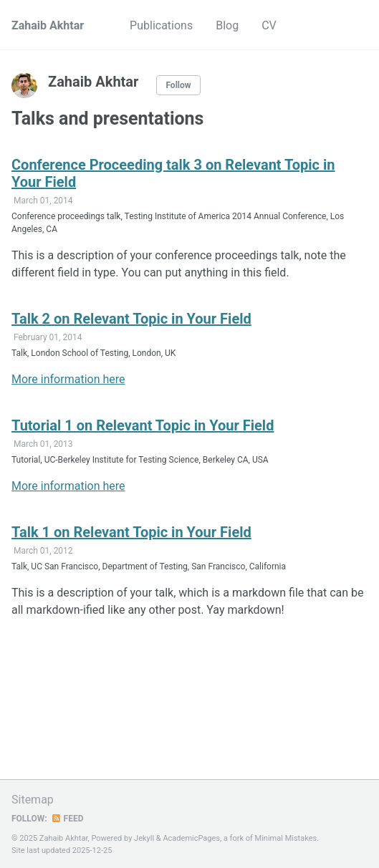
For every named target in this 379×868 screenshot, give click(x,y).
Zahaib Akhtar (48, 25)
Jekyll (144, 838)
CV (269, 25)
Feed (67, 819)
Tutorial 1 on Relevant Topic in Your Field (143, 425)
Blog (227, 25)
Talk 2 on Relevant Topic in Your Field (131, 319)
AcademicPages (191, 838)
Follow (178, 85)
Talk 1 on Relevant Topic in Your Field (131, 532)
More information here (68, 379)
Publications (161, 25)
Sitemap (33, 800)
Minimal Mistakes (286, 838)
